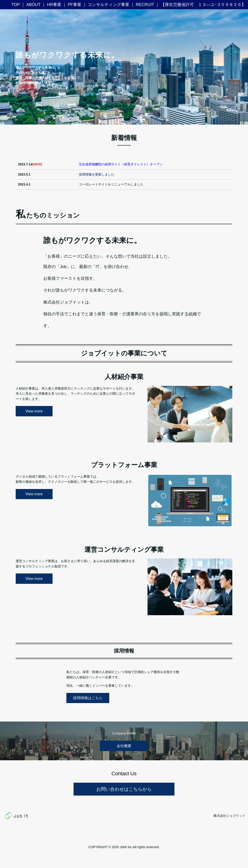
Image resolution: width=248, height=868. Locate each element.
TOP (16, 5)
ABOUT (33, 5)
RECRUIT (145, 5)
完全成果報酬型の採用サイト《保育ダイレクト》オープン (121, 164)
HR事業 (54, 5)
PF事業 (75, 5)
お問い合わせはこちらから (124, 789)
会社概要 (124, 746)
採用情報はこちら (88, 698)
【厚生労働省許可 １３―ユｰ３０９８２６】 (203, 5)
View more (34, 411)
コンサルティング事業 (109, 5)
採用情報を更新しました (97, 174)
